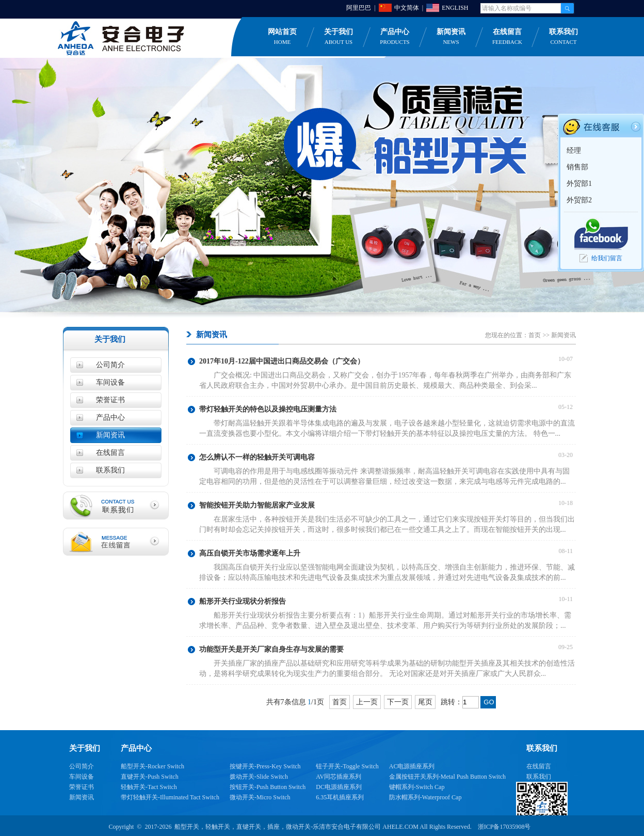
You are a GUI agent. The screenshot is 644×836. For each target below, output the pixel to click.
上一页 (367, 702)
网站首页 (282, 37)
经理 (574, 151)
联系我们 (564, 37)
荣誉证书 (110, 400)
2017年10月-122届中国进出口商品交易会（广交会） (282, 361)
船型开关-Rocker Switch (152, 766)
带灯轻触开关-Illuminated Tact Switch (170, 797)
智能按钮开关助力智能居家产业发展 (257, 505)
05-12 (567, 407)
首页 (535, 335)
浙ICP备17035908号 (504, 827)
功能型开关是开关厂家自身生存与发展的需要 (271, 649)
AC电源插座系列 (412, 766)
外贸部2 (579, 200)
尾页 (425, 702)
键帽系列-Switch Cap (417, 787)
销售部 (577, 167)
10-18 (567, 503)
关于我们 (339, 37)
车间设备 (110, 382)
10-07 (567, 359)
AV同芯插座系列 (339, 777)
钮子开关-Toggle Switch (347, 766)
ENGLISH (455, 8)
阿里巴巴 (359, 8)
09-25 (567, 647)
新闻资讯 (451, 37)
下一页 (398, 702)
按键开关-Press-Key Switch (265, 766)
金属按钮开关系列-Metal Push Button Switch (447, 777)
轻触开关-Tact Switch (149, 787)
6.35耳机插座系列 (340, 797)
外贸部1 (579, 184)
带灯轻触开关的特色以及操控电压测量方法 (268, 409)
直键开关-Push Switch (150, 777)
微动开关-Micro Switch (260, 797)
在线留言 (507, 37)
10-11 (567, 599)
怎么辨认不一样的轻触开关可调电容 (257, 457)
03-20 (567, 455)
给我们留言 (607, 258)
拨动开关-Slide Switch (259, 777)
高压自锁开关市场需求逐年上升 (250, 553)
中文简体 (407, 8)
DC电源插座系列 (339, 787)
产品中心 (395, 37)
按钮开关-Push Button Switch (268, 787)
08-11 (567, 551)
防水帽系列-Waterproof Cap (425, 797)
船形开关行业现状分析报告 (243, 601)
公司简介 (110, 365)
